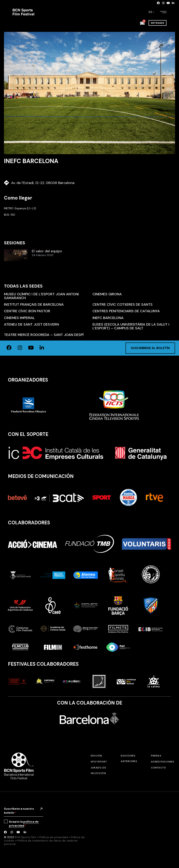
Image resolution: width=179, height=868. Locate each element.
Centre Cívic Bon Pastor (27, 311)
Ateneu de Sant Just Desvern (31, 324)
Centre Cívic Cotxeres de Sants (123, 304)
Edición (96, 756)
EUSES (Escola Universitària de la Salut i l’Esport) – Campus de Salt (131, 326)
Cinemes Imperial (19, 318)
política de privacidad (24, 824)
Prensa (156, 756)
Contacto (159, 768)
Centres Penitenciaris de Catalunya (126, 311)
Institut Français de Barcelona (34, 304)
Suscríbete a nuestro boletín (19, 811)
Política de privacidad (54, 837)
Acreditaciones (163, 762)
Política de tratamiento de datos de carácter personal (41, 842)
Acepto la (24, 824)
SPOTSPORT (99, 762)
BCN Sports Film (25, 837)
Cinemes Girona (107, 294)
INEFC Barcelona (108, 318)
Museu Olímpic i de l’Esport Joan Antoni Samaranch (41, 296)
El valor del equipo (47, 251)
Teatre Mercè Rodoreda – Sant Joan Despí (44, 335)
